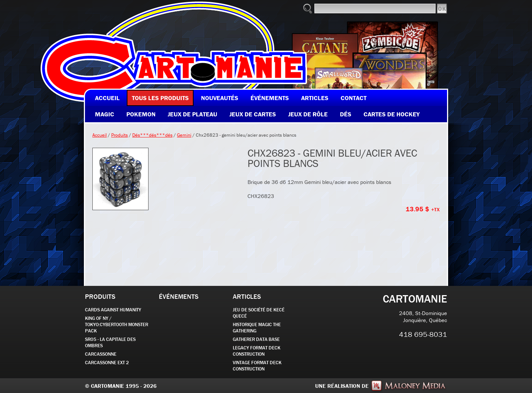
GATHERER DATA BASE (256, 339)
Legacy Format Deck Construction (257, 351)
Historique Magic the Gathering (257, 328)
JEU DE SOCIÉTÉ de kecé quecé (259, 313)
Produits (120, 135)
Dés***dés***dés (152, 135)
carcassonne (101, 354)
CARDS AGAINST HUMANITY (113, 310)
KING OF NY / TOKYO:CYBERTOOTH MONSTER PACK (117, 324)
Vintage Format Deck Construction (257, 366)
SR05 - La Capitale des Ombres (110, 342)
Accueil (100, 135)
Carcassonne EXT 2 (107, 363)
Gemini (184, 135)
